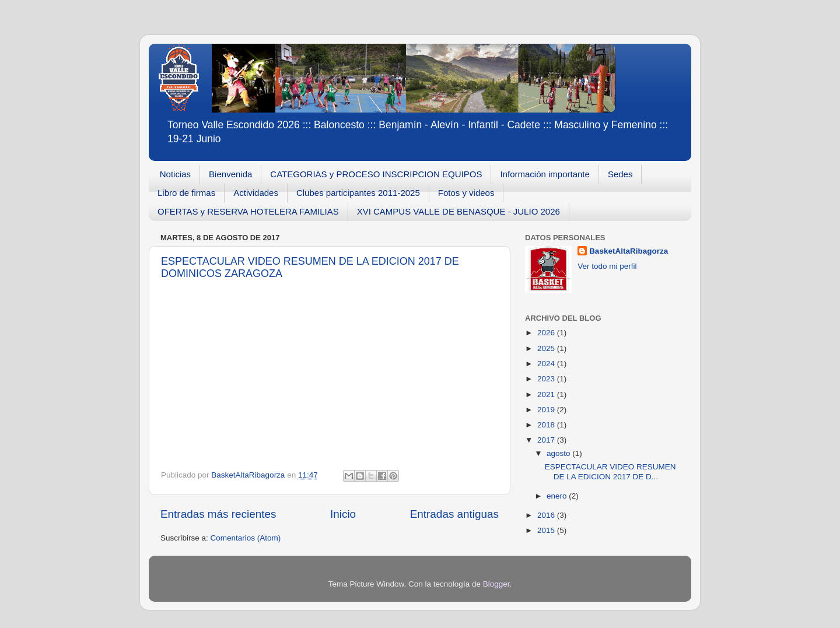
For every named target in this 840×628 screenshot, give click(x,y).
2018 (547, 425)
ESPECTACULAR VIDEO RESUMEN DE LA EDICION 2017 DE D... (610, 471)
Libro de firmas (186, 193)
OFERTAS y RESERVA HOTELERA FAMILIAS (248, 211)
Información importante (545, 174)
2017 (547, 440)
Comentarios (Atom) (246, 538)
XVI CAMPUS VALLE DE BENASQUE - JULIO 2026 (459, 211)
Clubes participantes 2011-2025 (358, 193)
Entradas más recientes (218, 514)
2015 (547, 530)
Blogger (496, 584)
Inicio (343, 514)
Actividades (256, 193)
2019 (547, 410)
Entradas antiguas (454, 514)
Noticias (175, 174)
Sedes (620, 174)
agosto (559, 453)
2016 (547, 515)
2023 (547, 379)
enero (558, 496)
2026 (547, 333)
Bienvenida (230, 174)
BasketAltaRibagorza (629, 251)
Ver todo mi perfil (607, 266)
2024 (547, 364)
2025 (547, 348)
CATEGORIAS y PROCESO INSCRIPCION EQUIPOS (376, 174)
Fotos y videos (466, 193)
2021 (547, 394)
